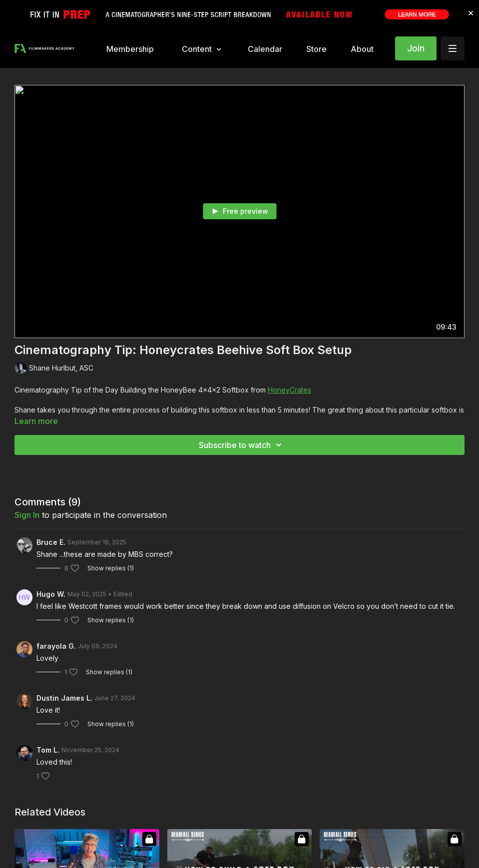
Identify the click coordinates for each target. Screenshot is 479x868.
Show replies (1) (111, 568)
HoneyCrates (289, 390)
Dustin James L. (64, 698)
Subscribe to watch (242, 445)
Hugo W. (51, 594)
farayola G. (56, 646)
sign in (27, 515)
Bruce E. (51, 542)
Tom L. (48, 750)
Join (416, 48)
